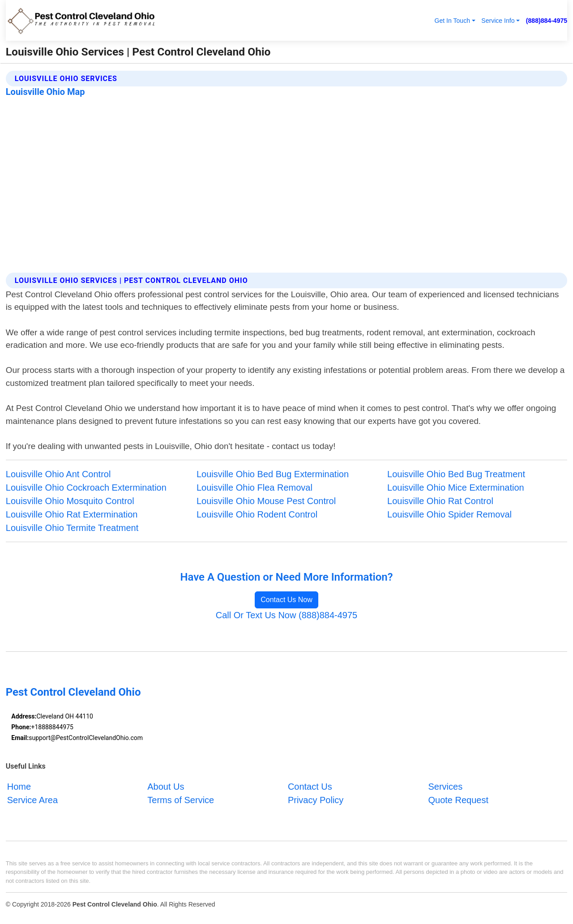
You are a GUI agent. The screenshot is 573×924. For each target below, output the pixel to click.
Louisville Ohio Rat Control (440, 501)
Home (19, 787)
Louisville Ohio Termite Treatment (72, 528)
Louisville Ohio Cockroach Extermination (86, 488)
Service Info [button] (498, 21)
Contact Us (310, 787)
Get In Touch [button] (452, 21)
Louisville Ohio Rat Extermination (72, 514)
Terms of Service (181, 800)
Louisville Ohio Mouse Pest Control (266, 501)
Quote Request (458, 800)
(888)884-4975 (547, 21)
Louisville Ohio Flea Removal (254, 488)
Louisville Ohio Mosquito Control (70, 501)
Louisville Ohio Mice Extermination (456, 488)
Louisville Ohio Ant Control (58, 474)
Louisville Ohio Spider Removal (449, 514)
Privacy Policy (316, 800)
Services (445, 787)
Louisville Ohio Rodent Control (257, 514)
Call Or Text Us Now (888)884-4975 (286, 615)
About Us (166, 787)
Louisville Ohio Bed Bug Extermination (273, 474)
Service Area (32, 800)
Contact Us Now (286, 600)
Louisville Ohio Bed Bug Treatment (456, 474)
